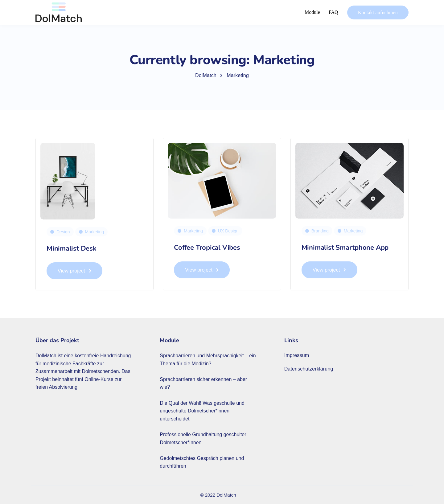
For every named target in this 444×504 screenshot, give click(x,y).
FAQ (333, 12)
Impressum (297, 355)
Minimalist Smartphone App (345, 248)
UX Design (228, 231)
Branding (320, 231)
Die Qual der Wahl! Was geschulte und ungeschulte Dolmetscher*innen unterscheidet (202, 411)
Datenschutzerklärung (309, 369)
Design (63, 232)
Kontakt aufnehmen (378, 12)
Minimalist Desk (72, 248)
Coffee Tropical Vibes (207, 248)
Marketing (95, 232)
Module (312, 12)
